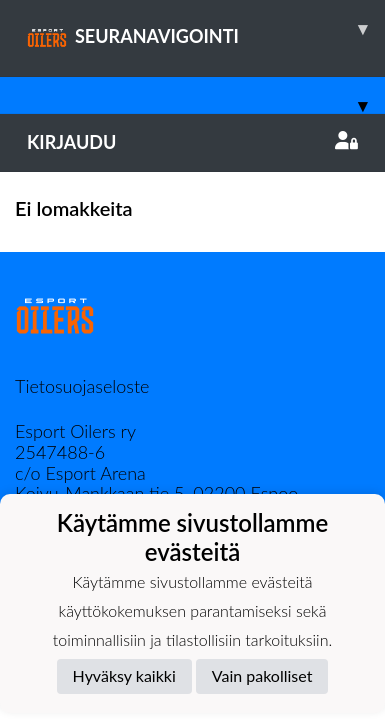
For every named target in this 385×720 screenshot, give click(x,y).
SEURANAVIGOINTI (206, 29)
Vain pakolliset (262, 675)
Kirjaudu (192, 142)
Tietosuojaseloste (82, 386)
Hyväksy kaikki (124, 675)
